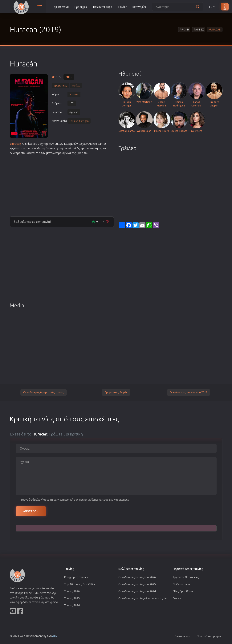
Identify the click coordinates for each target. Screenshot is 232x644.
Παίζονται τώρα (103, 7)
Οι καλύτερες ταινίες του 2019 (189, 392)
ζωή (79, 153)
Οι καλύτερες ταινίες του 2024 (137, 591)
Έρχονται (186, 577)
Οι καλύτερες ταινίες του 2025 (137, 584)
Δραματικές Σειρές (116, 392)
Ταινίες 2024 (72, 605)
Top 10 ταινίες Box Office (80, 584)
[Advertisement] (62, 184)
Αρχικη (184, 29)
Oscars (177, 598)
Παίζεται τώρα (181, 584)
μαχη (41, 144)
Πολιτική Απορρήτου (210, 636)
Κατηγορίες (139, 7)
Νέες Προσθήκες (183, 591)
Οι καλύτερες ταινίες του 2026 (137, 577)
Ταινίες (122, 7)
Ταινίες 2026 (72, 591)
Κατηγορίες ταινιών (76, 577)
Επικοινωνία (182, 636)
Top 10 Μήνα (60, 7)
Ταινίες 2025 (72, 598)
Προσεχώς (81, 7)
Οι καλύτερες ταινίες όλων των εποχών (143, 598)
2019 (69, 77)
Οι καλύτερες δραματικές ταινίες (44, 392)
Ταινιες (199, 29)
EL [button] (212, 7)
